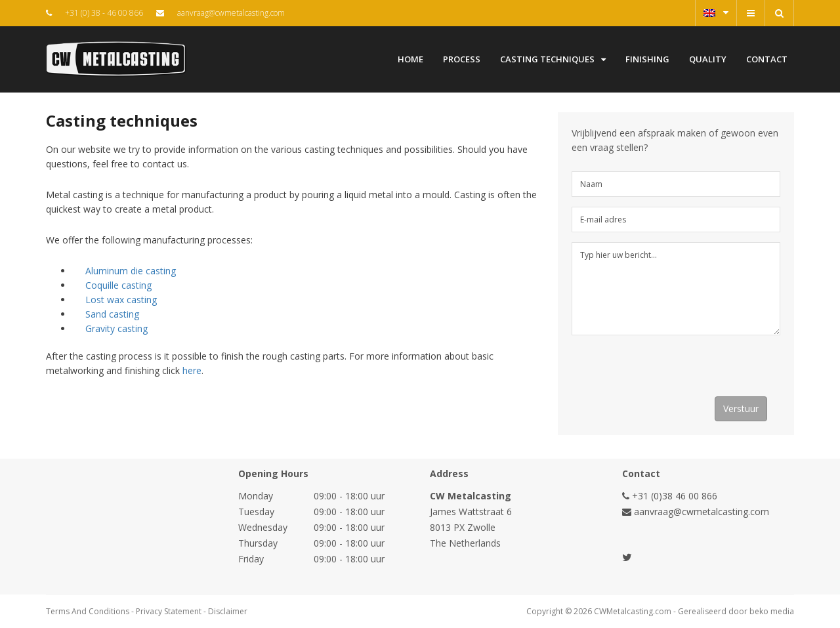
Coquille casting (118, 285)
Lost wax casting (121, 300)
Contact (767, 59)
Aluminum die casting (131, 271)
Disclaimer (228, 611)
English (716, 12)
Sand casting (112, 314)
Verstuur (741, 408)
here (192, 370)
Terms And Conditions (88, 611)
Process (462, 59)
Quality (708, 59)
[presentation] (671, 371)
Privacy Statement (169, 611)
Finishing (647, 59)
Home (410, 59)
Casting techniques (553, 59)
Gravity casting (116, 328)
